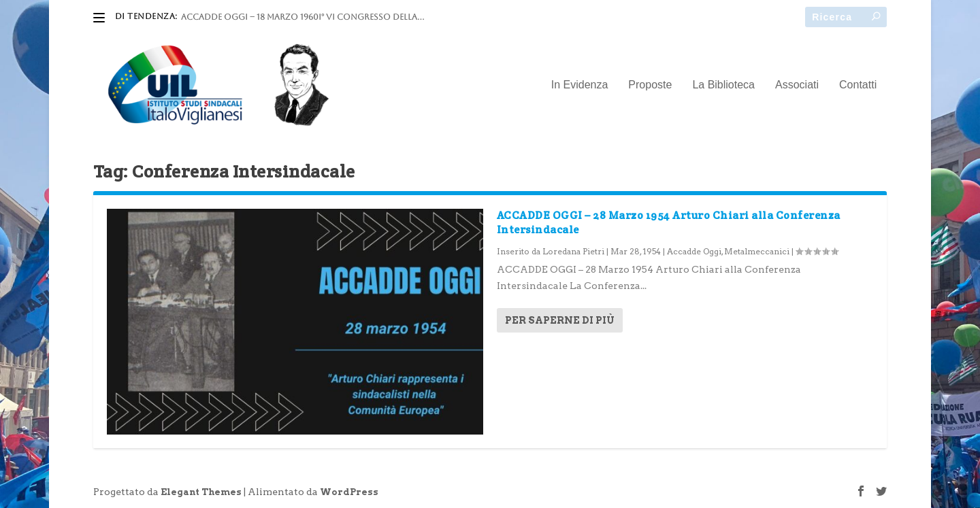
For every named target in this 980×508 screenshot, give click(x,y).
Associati (797, 85)
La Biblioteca (723, 85)
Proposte (650, 85)
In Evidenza (580, 85)
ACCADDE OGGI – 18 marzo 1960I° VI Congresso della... (303, 17)
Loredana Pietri (573, 251)
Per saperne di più (560, 320)
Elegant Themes (201, 492)
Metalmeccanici (757, 251)
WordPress (349, 492)
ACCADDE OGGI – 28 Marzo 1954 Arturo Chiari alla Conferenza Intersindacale (669, 222)
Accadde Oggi (694, 251)
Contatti (858, 85)
